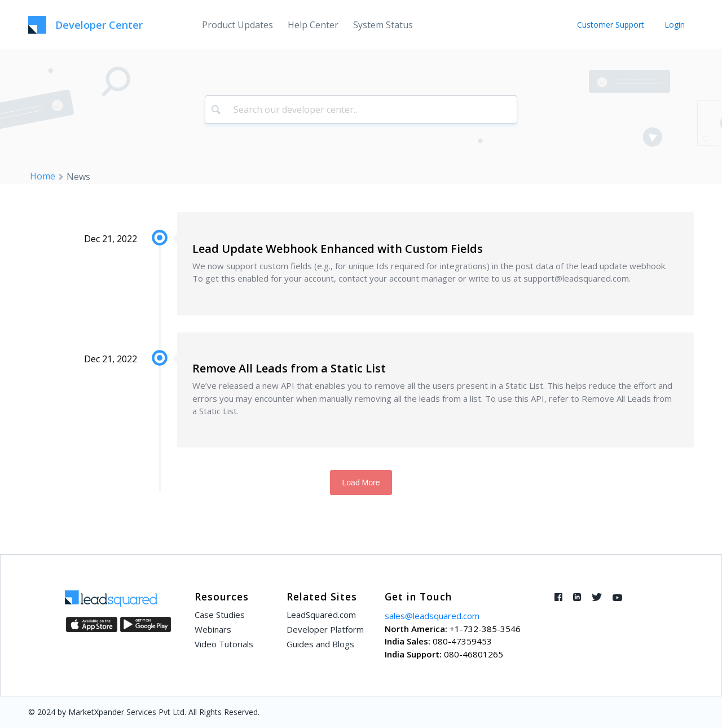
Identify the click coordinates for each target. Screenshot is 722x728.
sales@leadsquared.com (432, 616)
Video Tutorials (224, 644)
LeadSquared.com (321, 615)
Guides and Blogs (320, 644)
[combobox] (361, 109)
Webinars (213, 629)
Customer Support (611, 25)
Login (675, 25)
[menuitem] (237, 25)
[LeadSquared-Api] (85, 25)
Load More (361, 483)
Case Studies (220, 615)
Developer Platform (325, 629)
